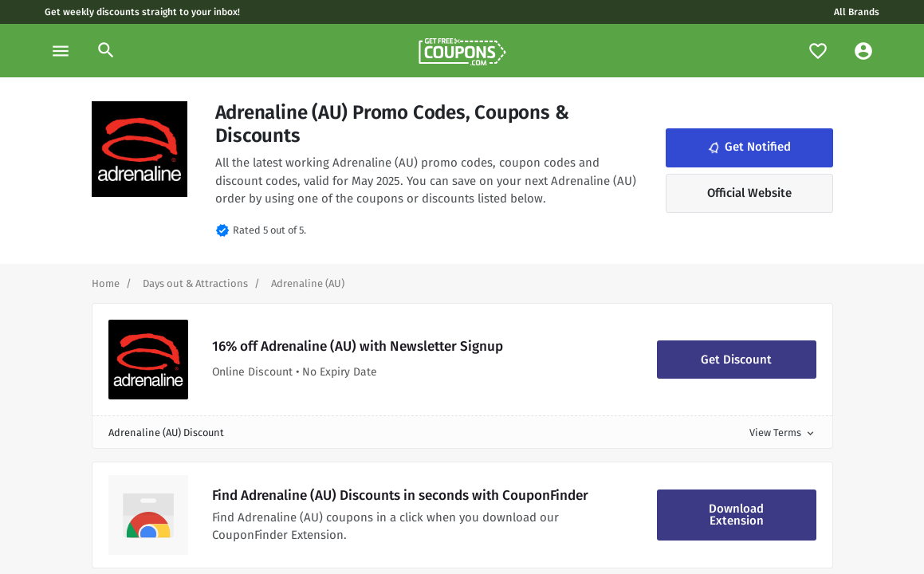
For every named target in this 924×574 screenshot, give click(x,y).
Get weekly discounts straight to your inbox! (142, 12)
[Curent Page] (308, 283)
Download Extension (736, 515)
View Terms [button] (783, 432)
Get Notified (748, 147)
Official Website (749, 193)
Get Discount (736, 360)
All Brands (857, 12)
